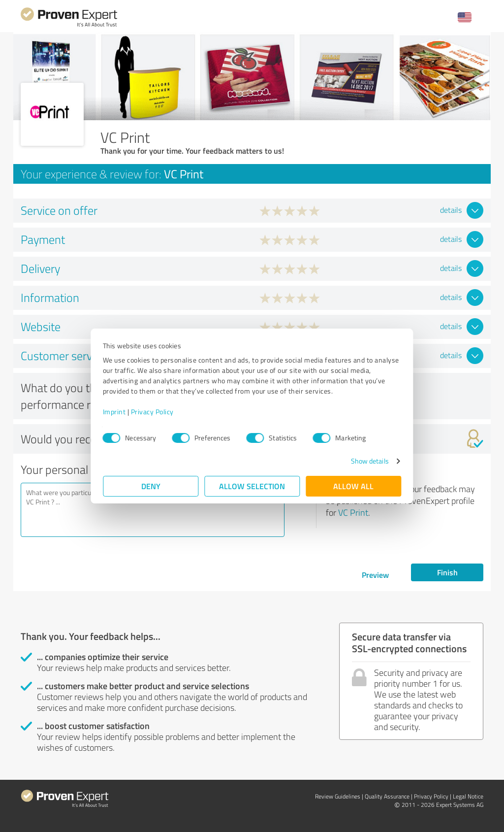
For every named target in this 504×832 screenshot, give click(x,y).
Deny (151, 486)
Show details (369, 461)
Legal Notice (468, 796)
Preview (375, 575)
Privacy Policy (152, 412)
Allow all (353, 486)
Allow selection (252, 486)
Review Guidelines (338, 796)
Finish (447, 572)
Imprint (114, 412)
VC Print (353, 512)
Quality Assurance (387, 796)
